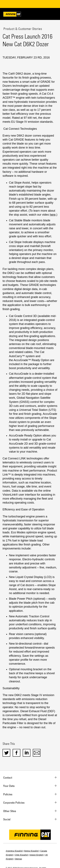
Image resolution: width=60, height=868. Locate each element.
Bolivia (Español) (32, 851)
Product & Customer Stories (22, 29)
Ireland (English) (37, 855)
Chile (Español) (21, 855)
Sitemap (18, 859)
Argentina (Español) (14, 851)
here (53, 215)
